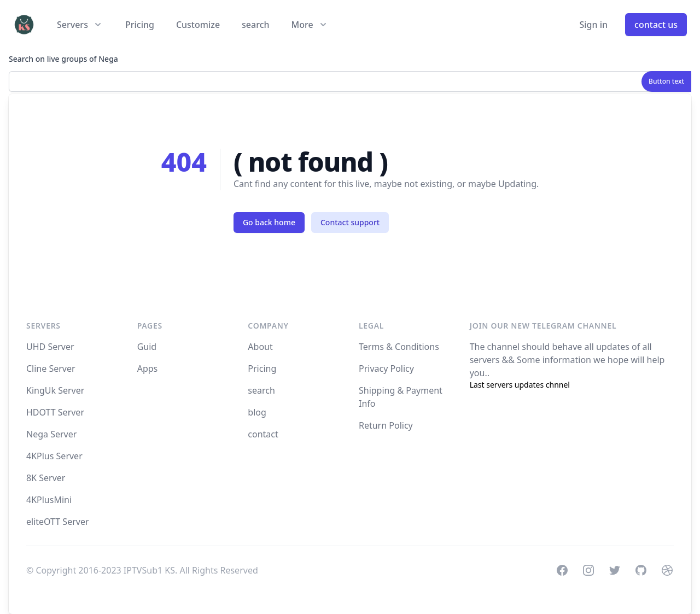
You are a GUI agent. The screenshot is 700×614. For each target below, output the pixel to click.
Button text (666, 81)
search (255, 25)
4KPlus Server (54, 456)
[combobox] (350, 81)
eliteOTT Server (58, 522)
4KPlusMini (49, 500)
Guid (147, 347)
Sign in (594, 25)
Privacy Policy (386, 369)
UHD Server (50, 347)
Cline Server (51, 369)
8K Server (46, 478)
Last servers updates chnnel (520, 385)
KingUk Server (55, 390)
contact (263, 434)
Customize (198, 25)
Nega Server (51, 434)
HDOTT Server (55, 412)
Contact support (350, 222)
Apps (148, 369)
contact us (656, 25)
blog (257, 412)
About (260, 347)
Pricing (140, 25)
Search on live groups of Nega (63, 59)
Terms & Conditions (399, 347)
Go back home (269, 222)
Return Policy (386, 425)
